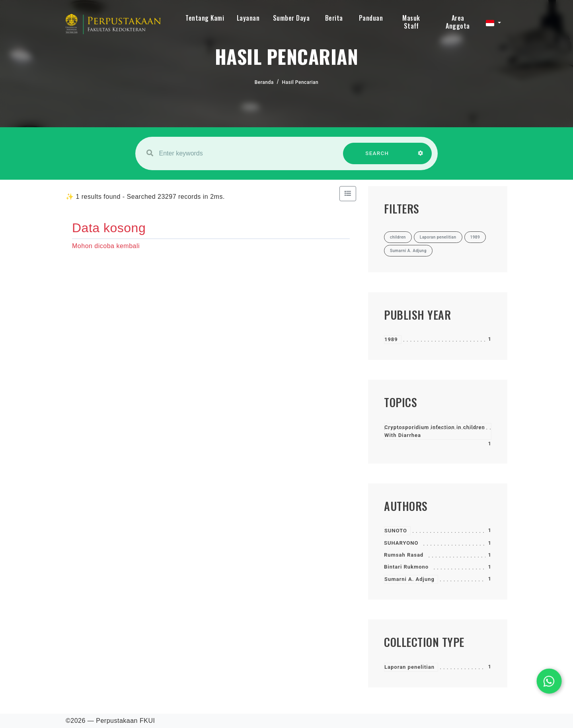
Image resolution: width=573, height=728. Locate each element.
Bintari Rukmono (406, 567)
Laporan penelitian (409, 667)
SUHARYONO (401, 543)
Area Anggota (458, 22)
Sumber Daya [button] (291, 18)
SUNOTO (396, 531)
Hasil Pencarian (300, 82)
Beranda (264, 82)
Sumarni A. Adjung (409, 579)
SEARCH (377, 157)
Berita (334, 18)
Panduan (371, 18)
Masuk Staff (411, 22)
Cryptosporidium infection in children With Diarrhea (435, 431)
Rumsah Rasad (404, 555)
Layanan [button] (248, 18)
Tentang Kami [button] (205, 18)
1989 (391, 339)
